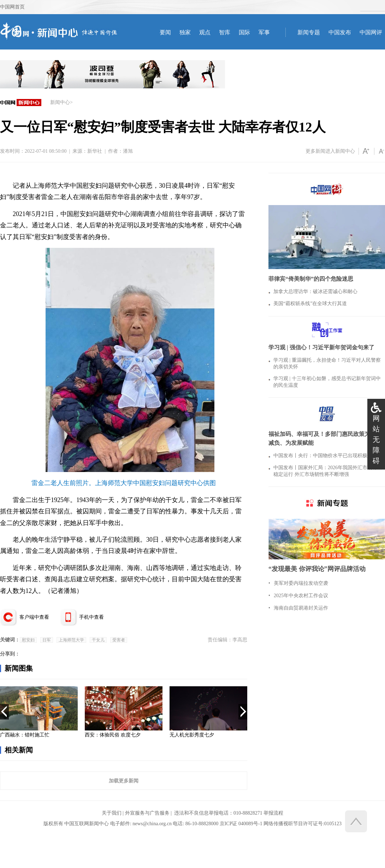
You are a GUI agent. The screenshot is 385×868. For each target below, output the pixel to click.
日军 (47, 640)
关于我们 (112, 813)
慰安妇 (28, 640)
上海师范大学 (71, 640)
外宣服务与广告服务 (147, 813)
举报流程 (273, 813)
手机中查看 (91, 617)
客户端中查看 (34, 617)
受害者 (119, 640)
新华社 (95, 151)
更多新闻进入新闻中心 (330, 151)
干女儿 (98, 640)
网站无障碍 (376, 439)
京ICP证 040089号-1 (241, 824)
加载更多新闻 (124, 781)
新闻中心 (60, 102)
